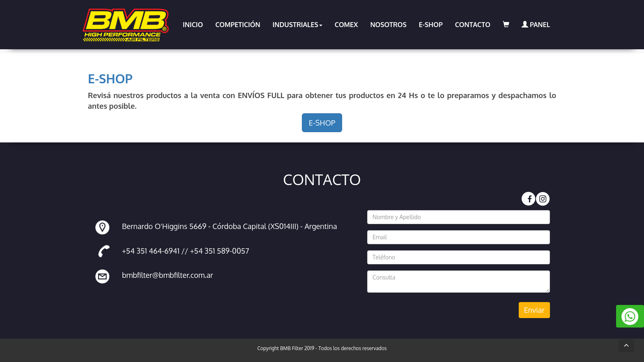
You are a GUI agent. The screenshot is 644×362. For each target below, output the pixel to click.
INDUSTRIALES (298, 25)
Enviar (534, 310)
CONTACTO (473, 25)
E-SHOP (431, 25)
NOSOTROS (388, 25)
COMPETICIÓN (238, 25)
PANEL (536, 25)
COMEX (346, 25)
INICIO (193, 25)
